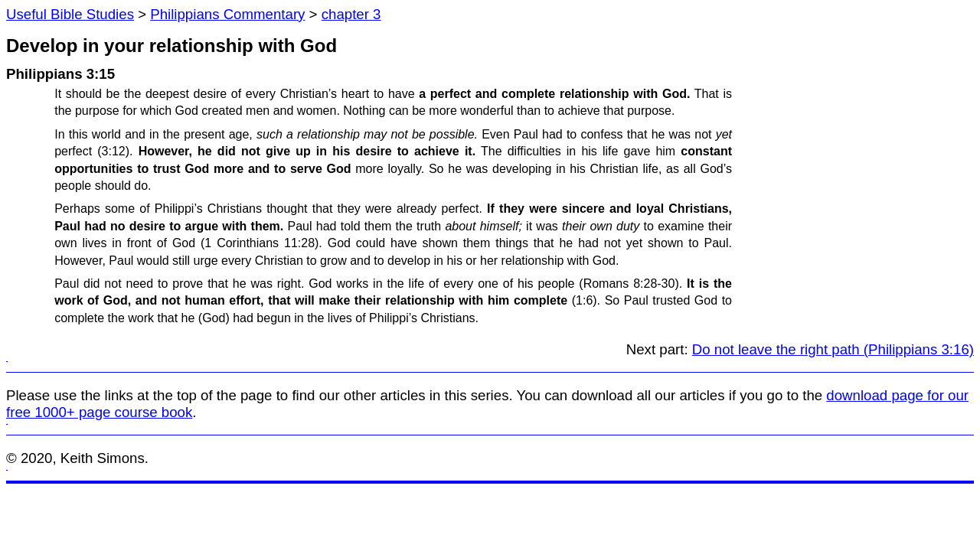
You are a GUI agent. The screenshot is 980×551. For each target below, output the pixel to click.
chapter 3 (351, 14)
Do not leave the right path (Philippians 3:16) (833, 349)
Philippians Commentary (227, 14)
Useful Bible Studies (70, 14)
